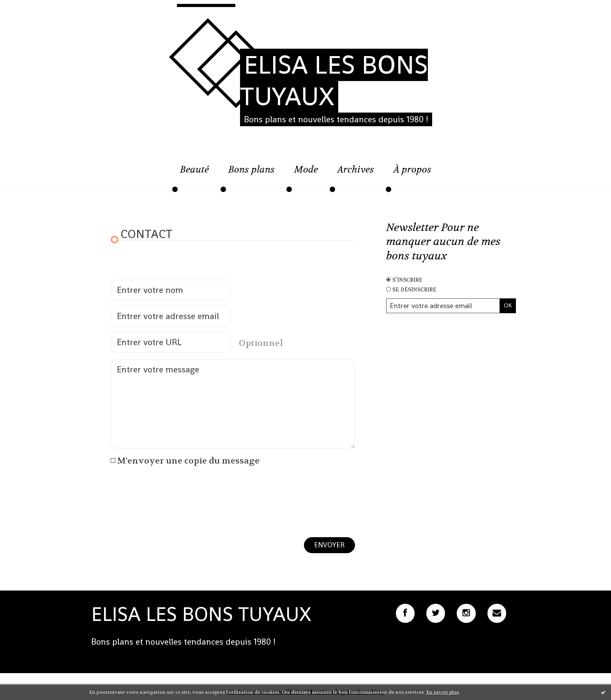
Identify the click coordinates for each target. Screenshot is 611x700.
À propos (412, 170)
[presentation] (170, 491)
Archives (356, 170)
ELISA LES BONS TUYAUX (334, 81)
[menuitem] (194, 174)
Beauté (194, 170)
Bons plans (252, 170)
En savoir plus (443, 692)
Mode (306, 170)
